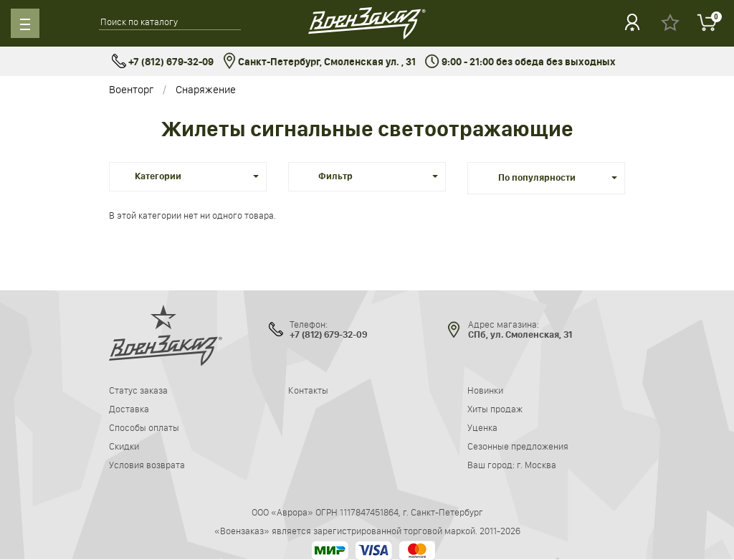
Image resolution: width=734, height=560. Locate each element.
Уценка (482, 427)
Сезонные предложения (518, 446)
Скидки (124, 446)
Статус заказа (138, 390)
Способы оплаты (144, 427)
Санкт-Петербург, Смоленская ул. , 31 (319, 62)
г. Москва (537, 465)
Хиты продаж (495, 409)
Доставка (129, 409)
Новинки (485, 390)
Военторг (131, 89)
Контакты (308, 390)
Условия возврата (147, 465)
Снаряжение (206, 89)
